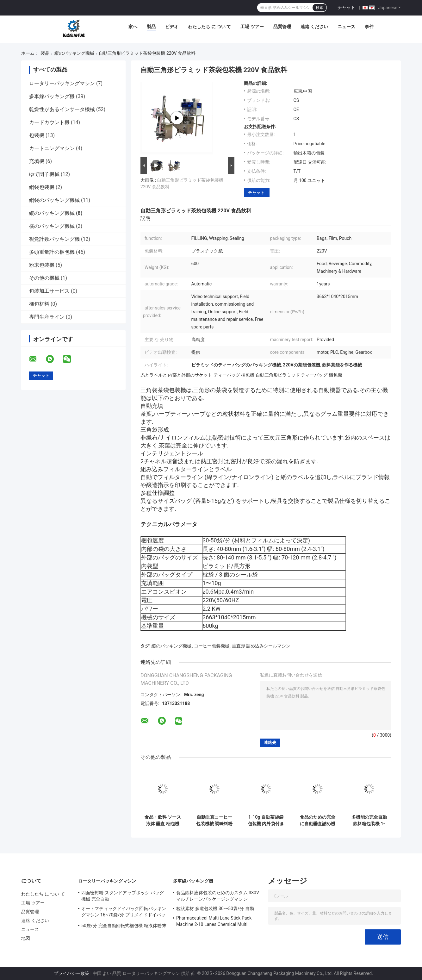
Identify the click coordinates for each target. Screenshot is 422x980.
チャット (346, 7)
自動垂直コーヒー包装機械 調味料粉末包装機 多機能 (214, 821)
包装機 (37, 135)
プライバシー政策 (71, 973)
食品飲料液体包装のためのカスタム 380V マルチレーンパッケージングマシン (218, 896)
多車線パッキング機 (52, 96)
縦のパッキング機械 (74, 53)
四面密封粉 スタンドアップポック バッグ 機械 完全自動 (123, 896)
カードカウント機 (49, 122)
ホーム (28, 53)
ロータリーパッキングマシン (62, 83)
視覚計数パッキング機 (54, 239)
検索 (320, 8)
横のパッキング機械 (52, 226)
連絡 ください (314, 27)
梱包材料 (39, 304)
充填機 (37, 161)
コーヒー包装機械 (212, 646)
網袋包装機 (42, 187)
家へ (133, 27)
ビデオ (172, 27)
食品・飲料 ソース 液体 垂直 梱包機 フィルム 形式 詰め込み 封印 (163, 821)
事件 (369, 27)
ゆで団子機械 (44, 174)
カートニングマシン (52, 148)
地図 (26, 938)
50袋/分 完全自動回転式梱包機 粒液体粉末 (124, 926)
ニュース (346, 27)
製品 (151, 27)
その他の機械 (44, 278)
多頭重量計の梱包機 (52, 252)
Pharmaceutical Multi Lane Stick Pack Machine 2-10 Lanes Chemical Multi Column (214, 922)
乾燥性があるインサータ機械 (62, 109)
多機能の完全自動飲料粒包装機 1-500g (369, 821)
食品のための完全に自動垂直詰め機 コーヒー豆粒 (318, 821)
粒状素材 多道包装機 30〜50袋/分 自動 (215, 908)
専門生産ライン (47, 317)
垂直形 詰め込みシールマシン (261, 646)
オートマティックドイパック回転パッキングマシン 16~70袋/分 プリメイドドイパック (124, 913)
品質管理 (282, 27)
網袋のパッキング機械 (54, 200)
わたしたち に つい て (209, 27)
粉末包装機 (42, 265)
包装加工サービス (49, 291)
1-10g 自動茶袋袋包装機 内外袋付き (266, 820)
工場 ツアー (252, 27)
